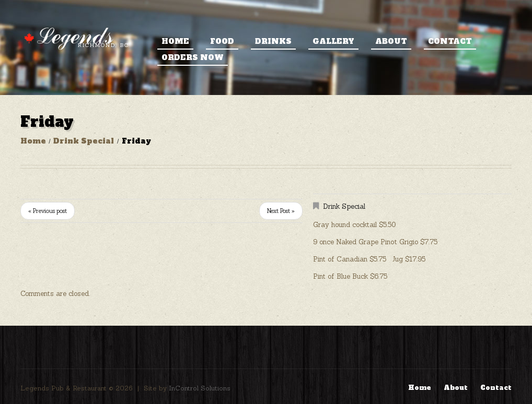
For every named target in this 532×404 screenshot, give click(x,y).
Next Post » (281, 211)
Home (175, 41)
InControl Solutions (200, 388)
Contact (450, 41)
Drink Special (84, 141)
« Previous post (48, 211)
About (391, 41)
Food (222, 41)
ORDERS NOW (193, 57)
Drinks (273, 41)
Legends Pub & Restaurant (63, 388)
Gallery (333, 41)
